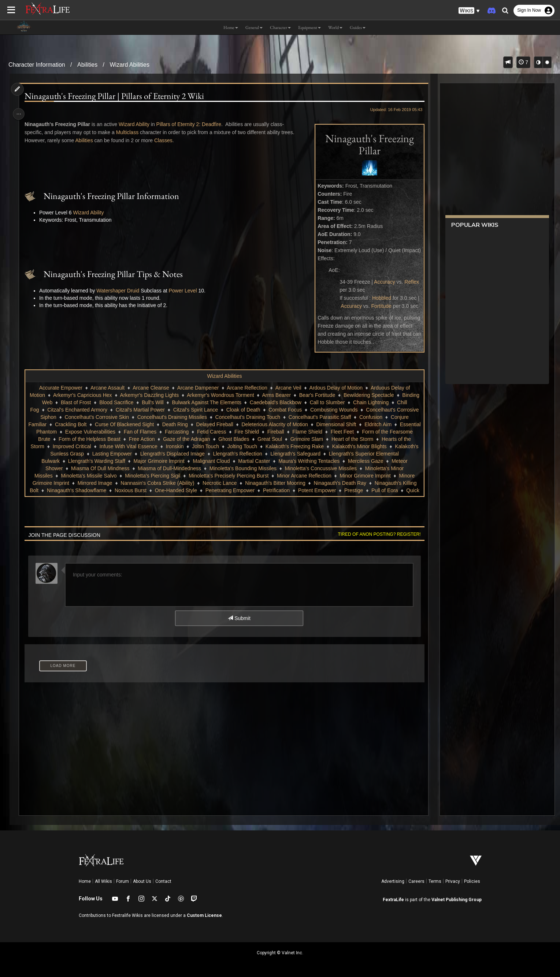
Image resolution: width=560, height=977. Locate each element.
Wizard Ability (137, 124)
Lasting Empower (155, 454)
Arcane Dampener (198, 388)
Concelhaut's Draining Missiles (247, 417)
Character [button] (280, 27)
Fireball (349, 432)
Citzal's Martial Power (201, 410)
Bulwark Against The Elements (251, 402)
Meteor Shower (71, 468)
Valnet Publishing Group (457, 900)
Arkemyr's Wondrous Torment (244, 395)
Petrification (359, 490)
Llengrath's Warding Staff (127, 461)
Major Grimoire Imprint (190, 461)
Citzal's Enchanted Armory (138, 410)
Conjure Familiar (101, 424)
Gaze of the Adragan (252, 439)
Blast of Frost (120, 402)
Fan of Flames (213, 432)
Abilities (87, 65)
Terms (435, 881)
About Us (142, 881)
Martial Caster (285, 461)
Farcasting (250, 432)
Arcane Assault (107, 388)
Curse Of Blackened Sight (197, 424)
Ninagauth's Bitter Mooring (326, 483)
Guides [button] (358, 27)
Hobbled (378, 298)
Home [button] (231, 27)
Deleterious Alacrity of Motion (347, 424)
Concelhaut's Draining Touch (323, 417)
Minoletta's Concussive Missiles (346, 468)
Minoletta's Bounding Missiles (269, 468)
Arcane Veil (288, 388)
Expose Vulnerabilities (163, 432)
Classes (166, 140)
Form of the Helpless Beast (155, 439)
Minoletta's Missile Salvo (116, 476)
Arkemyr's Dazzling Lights (174, 395)
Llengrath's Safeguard (339, 454)
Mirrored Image (146, 483)
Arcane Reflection (247, 388)
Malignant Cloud (242, 461)
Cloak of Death (304, 410)
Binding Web (83, 402)
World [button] (335, 27)
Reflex (408, 282)
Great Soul (335, 439)
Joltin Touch (267, 446)
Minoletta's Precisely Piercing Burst (256, 476)
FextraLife (393, 900)
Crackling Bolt (143, 424)
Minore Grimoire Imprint (93, 483)
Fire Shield (320, 432)
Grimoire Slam (372, 439)
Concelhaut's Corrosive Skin (172, 417)
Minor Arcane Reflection (332, 476)
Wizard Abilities (130, 65)
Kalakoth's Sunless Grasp (98, 454)
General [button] (254, 27)
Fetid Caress (285, 432)
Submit (239, 618)
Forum (123, 881)
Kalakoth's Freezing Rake (356, 446)
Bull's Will (197, 402)
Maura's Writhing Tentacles (340, 461)
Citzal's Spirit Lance (256, 410)
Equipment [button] (309, 27)
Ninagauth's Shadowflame (160, 490)
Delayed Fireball (287, 424)
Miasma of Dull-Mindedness (195, 468)
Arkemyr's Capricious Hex (107, 395)
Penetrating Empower (313, 490)
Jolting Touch (304, 446)
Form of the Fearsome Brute (84, 439)
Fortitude (378, 306)
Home (85, 881)
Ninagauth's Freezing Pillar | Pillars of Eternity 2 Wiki (117, 96)
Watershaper (114, 291)
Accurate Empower (60, 388)
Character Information (37, 65)
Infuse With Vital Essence (190, 446)
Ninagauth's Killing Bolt (96, 490)
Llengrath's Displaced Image (216, 454)
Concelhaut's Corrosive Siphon (96, 417)
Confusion (62, 424)
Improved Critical (133, 446)
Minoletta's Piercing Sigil (180, 476)
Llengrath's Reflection (281, 454)
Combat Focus (346, 410)
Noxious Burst (214, 490)
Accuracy (381, 282)
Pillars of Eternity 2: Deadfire (191, 124)
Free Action (207, 439)
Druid (136, 291)
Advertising (393, 881)
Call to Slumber (372, 402)
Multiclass (130, 132)
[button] (469, 11)
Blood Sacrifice (161, 402)
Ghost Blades (300, 439)
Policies (472, 881)
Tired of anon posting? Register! (376, 534)
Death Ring (248, 424)
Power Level (186, 291)
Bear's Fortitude (341, 395)
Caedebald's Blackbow (320, 402)
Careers (416, 881)
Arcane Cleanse (151, 388)
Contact (163, 881)
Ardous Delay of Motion (336, 388)
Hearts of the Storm (84, 446)
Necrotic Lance (270, 483)
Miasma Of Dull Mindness (126, 468)
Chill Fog (90, 410)
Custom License (204, 915)
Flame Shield (381, 432)
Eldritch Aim (65, 432)
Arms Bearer (301, 395)
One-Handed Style (259, 490)
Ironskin (236, 446)
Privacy (453, 881)
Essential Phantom (109, 432)
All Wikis (103, 881)
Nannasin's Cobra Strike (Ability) (208, 483)
